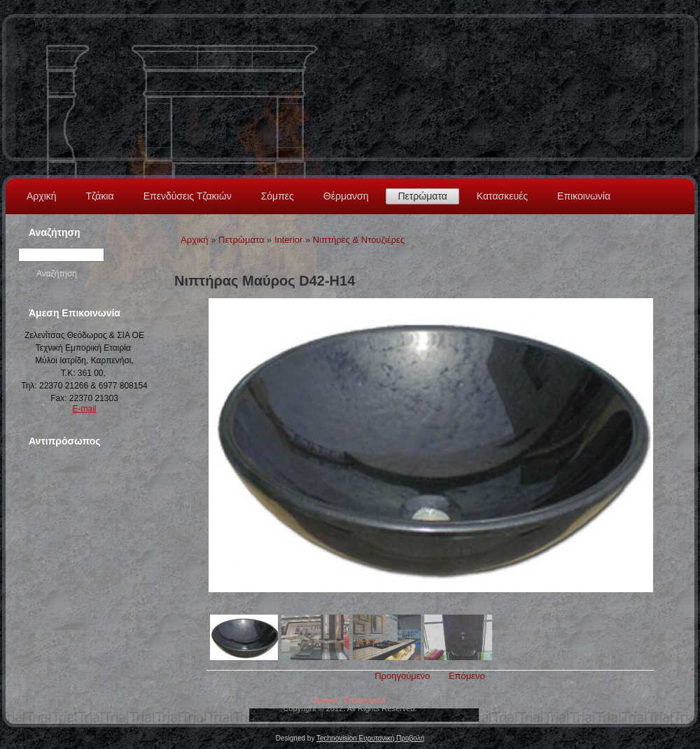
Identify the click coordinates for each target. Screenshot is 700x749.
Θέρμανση (346, 196)
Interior (288, 240)
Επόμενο (467, 676)
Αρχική (42, 196)
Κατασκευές (502, 196)
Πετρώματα (422, 196)
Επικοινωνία (584, 196)
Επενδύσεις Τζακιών (188, 196)
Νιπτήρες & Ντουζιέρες (359, 240)
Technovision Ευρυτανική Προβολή (370, 738)
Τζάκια (100, 196)
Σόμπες (278, 196)
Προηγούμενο (402, 676)
